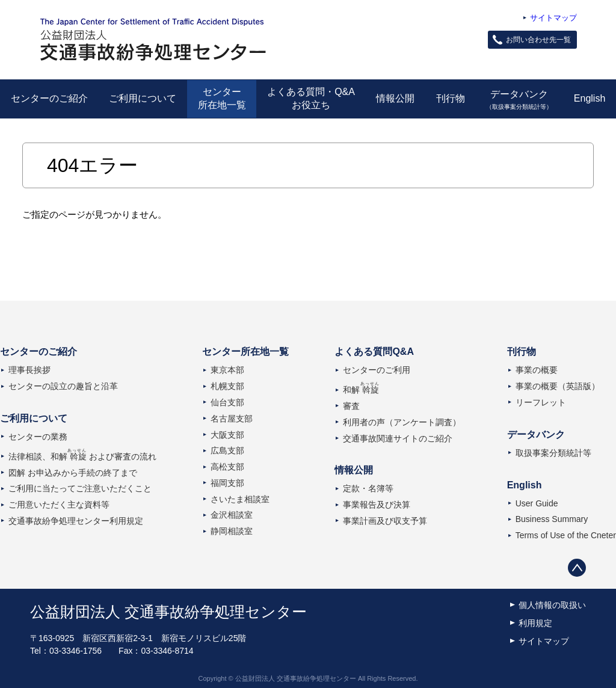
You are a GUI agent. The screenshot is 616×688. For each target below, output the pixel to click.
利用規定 (535, 623)
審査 (351, 406)
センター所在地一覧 (222, 98)
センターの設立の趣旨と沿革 (63, 386)
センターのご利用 (377, 370)
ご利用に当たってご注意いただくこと (80, 488)
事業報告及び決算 (377, 505)
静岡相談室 (232, 531)
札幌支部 (227, 386)
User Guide (537, 503)
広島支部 (227, 450)
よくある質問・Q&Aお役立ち (311, 98)
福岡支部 (227, 483)
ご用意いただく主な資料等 (59, 505)
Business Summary (552, 519)
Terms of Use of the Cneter (566, 535)
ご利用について (143, 98)
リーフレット (541, 402)
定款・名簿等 (368, 488)
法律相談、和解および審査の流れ (82, 456)
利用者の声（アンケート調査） (402, 422)
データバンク (519, 99)
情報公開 (395, 98)
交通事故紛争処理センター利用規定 (76, 521)
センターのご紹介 (49, 98)
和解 (361, 390)
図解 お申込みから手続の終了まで (73, 473)
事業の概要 (537, 370)
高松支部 (227, 467)
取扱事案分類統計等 (553, 453)
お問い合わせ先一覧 (538, 40)
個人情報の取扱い (552, 605)
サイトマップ (553, 18)
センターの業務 (38, 437)
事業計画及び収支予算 (385, 521)
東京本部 (227, 370)
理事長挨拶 (29, 370)
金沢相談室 (232, 515)
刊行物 (451, 98)
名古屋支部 (232, 419)
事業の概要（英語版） (558, 386)
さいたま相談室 (240, 499)
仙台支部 (227, 402)
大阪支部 (227, 435)
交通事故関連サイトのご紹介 (398, 438)
